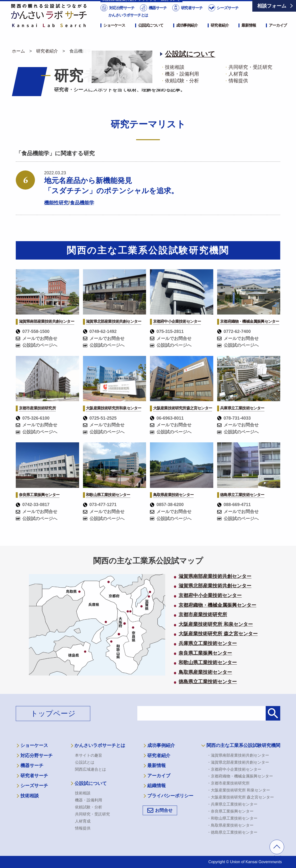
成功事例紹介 (187, 33)
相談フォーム (272, 6)
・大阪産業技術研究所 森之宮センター (240, 797)
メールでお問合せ (37, 338)
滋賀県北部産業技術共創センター (215, 586)
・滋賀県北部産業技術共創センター (238, 762)
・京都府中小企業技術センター (234, 769)
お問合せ (164, 810)
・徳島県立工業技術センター (232, 832)
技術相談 (30, 796)
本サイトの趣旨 (89, 755)
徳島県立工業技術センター (208, 682)
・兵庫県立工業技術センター (232, 804)
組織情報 (156, 786)
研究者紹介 (220, 33)
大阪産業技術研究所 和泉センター (216, 624)
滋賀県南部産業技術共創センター (215, 576)
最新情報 (249, 33)
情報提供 (83, 828)
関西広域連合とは (90, 769)
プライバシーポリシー (170, 796)
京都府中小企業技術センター (210, 596)
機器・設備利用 (89, 800)
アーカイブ (278, 33)
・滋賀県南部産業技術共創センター (238, 755)
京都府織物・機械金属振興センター (217, 605)
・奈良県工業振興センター (230, 811)
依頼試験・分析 (89, 807)
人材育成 (83, 821)
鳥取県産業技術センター (205, 672)
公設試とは (85, 762)
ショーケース (114, 33)
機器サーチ (157, 15)
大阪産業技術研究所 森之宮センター (218, 634)
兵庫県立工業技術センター (208, 644)
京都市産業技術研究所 (203, 615)
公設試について (151, 33)
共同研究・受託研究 (92, 814)
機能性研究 (56, 203)
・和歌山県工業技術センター (232, 818)
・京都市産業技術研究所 (228, 783)
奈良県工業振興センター (205, 653)
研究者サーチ (191, 15)
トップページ (53, 713)
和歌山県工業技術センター (208, 663)
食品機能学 (82, 203)
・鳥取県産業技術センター (230, 825)
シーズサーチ (227, 15)
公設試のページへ (37, 345)
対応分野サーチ (121, 15)
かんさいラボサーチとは (128, 23)
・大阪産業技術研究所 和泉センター (238, 790)
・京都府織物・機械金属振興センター (240, 776)
